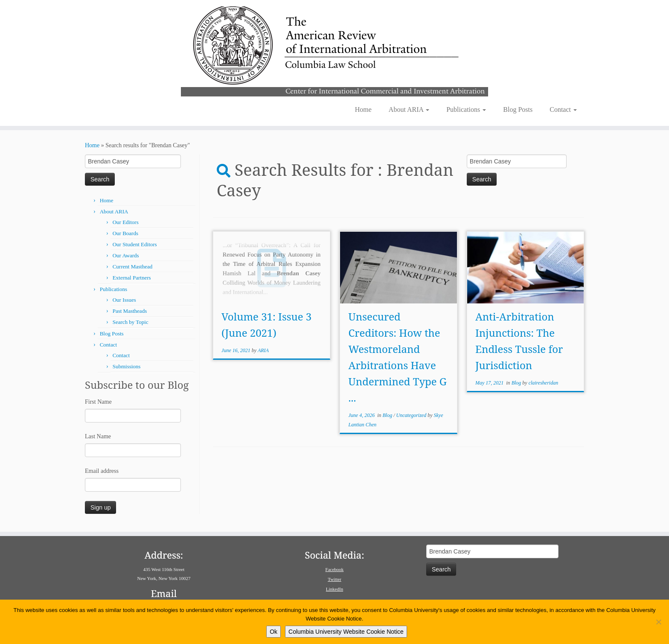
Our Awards (126, 255)
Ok (273, 632)
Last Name (98, 436)
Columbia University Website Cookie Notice (346, 632)
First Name (98, 402)
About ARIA (409, 109)
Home (363, 109)
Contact (563, 109)
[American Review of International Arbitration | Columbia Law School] (334, 50)
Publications (466, 109)
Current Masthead (133, 267)
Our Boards (125, 233)
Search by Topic (131, 322)
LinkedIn (334, 589)
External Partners (132, 278)
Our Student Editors (135, 244)
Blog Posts (518, 109)
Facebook (335, 569)
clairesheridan (544, 383)
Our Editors (126, 222)
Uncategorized (412, 415)
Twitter (334, 579)
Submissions (127, 366)
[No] (658, 622)
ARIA (263, 350)
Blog (388, 415)
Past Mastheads (130, 311)
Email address (102, 471)
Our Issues (124, 300)
